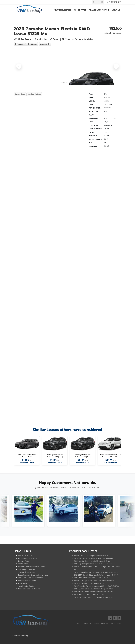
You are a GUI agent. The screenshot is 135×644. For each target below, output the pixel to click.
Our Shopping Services (27, 569)
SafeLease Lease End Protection (30, 578)
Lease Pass (22, 583)
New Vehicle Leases (62, 10)
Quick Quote (33, 44)
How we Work (23, 561)
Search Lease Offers (26, 555)
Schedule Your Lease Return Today (31, 567)
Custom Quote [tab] (20, 94)
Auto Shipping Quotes (26, 586)
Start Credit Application (27, 572)
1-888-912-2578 (114, 2)
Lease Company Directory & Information (34, 575)
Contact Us (87, 623)
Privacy (96, 623)
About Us (116, 10)
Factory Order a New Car (28, 558)
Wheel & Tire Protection (27, 580)
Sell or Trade (80, 10)
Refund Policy (116, 623)
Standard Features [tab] (34, 94)
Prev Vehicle (21, 44)
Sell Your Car (23, 564)
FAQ (79, 623)
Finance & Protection (99, 10)
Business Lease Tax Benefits (29, 589)
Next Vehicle (44, 44)
